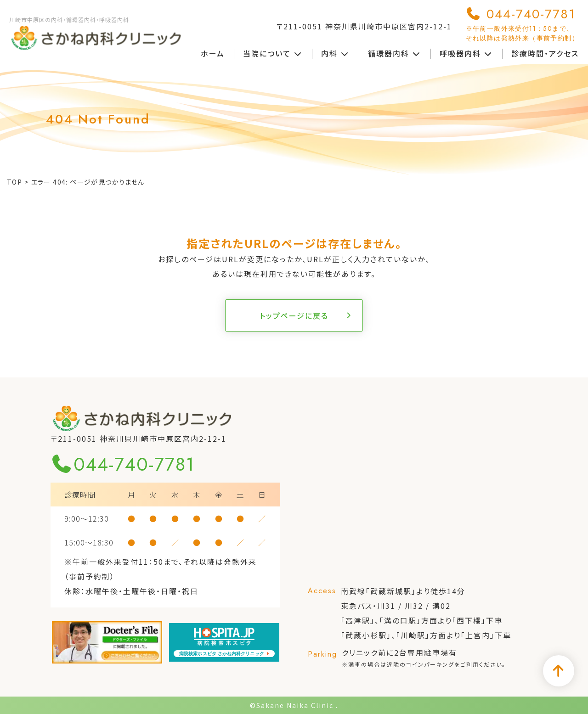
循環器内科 (395, 53)
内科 (335, 53)
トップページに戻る (294, 315)
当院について (273, 53)
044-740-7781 (522, 24)
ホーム (213, 53)
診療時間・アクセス (545, 53)
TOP (14, 182)
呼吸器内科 (466, 53)
